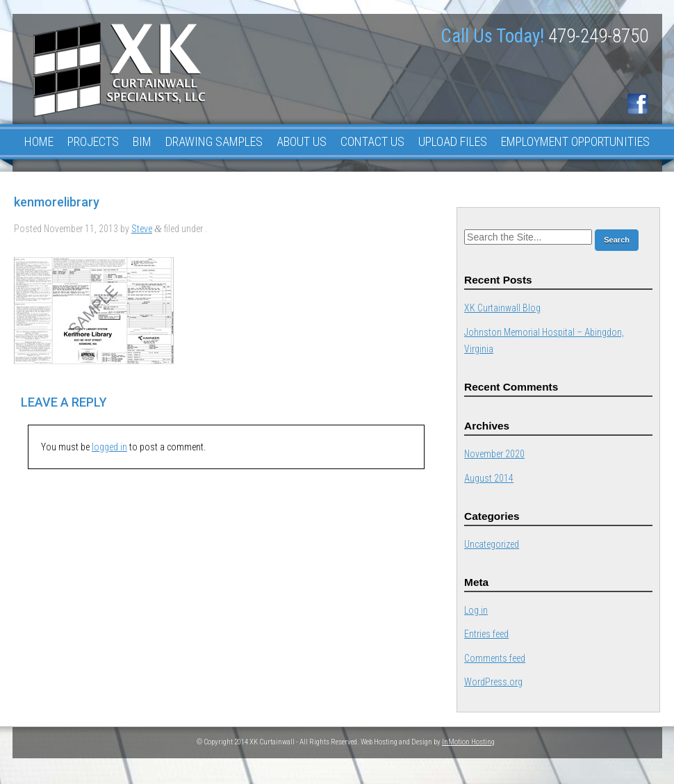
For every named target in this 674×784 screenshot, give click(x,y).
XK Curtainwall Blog (502, 308)
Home (39, 141)
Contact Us (372, 141)
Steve (142, 229)
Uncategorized (492, 544)
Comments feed (495, 658)
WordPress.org (493, 682)
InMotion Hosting (468, 742)
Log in (476, 610)
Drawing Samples (214, 141)
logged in (109, 447)
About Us (302, 141)
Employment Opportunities (575, 141)
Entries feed (486, 634)
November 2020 (494, 454)
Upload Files (453, 141)
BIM (142, 141)
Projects (93, 141)
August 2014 (489, 478)
